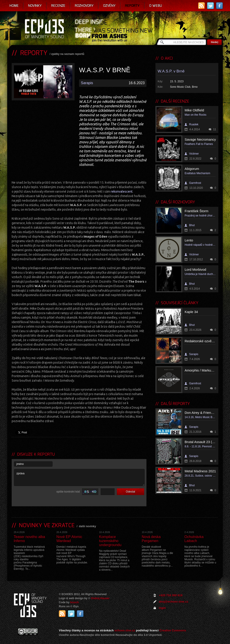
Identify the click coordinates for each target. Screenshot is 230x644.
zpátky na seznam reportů (68, 54)
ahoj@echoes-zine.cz (174, 602)
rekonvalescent (122, 191)
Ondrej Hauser (100, 598)
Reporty (132, 6)
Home (14, 6)
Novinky (35, 6)
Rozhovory (84, 6)
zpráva (79, 477)
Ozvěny (109, 6)
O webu (156, 6)
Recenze (58, 6)
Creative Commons (173, 630)
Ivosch (75, 602)
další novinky (87, 526)
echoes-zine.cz (125, 630)
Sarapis (87, 83)
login (162, 608)
